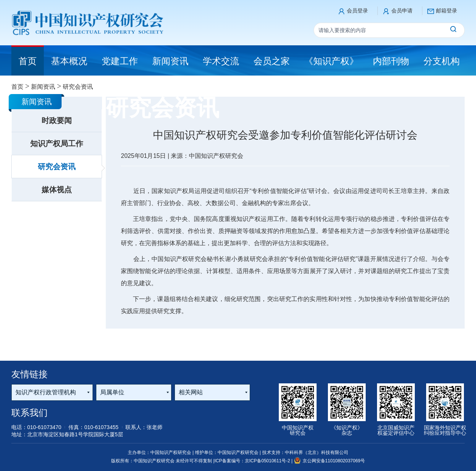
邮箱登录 (447, 11)
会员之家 (272, 61)
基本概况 (69, 61)
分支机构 (442, 61)
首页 (17, 87)
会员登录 (357, 11)
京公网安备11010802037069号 (329, 461)
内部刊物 (391, 61)
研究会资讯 (57, 167)
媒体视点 (57, 190)
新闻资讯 (170, 61)
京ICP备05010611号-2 (268, 461)
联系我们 (29, 413)
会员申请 (402, 11)
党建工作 (120, 61)
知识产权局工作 (57, 144)
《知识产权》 (331, 61)
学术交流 (221, 61)
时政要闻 (57, 120)
